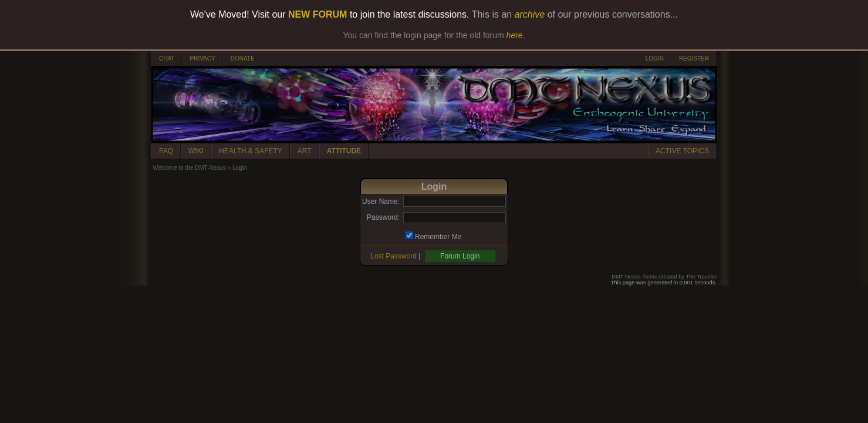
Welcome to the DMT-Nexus (189, 168)
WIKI (196, 151)
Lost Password (394, 256)
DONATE (243, 58)
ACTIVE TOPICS (682, 151)
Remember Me (438, 237)
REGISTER (694, 58)
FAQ (166, 151)
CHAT (167, 58)
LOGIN (655, 58)
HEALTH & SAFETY (251, 151)
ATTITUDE (344, 151)
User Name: (381, 202)
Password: (383, 217)
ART (305, 151)
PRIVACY (202, 58)
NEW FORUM (318, 14)
